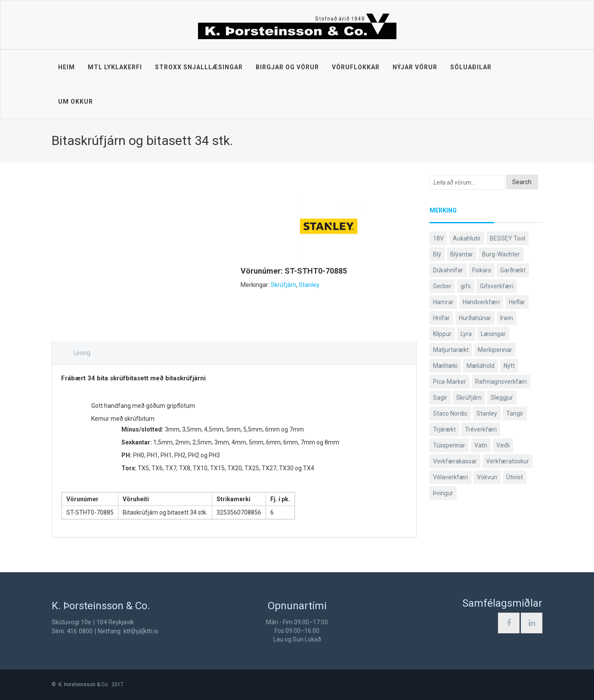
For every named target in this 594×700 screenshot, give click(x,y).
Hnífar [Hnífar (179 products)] (441, 318)
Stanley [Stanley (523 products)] (487, 413)
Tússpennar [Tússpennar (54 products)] (449, 445)
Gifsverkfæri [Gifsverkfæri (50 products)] (497, 286)
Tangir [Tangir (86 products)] (515, 413)
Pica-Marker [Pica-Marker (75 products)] (450, 382)
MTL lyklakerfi (115, 67)
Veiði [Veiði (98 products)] (503, 445)
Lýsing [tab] (82, 353)
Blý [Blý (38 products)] (437, 254)
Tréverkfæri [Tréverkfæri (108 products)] (481, 429)
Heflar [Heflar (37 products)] (517, 302)
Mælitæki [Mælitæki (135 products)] (445, 366)
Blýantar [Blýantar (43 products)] (462, 254)
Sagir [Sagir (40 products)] (440, 398)
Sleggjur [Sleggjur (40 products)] (502, 398)
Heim (67, 67)
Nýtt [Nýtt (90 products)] (509, 366)
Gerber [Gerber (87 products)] (442, 286)
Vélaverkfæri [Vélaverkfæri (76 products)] (450, 477)
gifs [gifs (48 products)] (466, 286)
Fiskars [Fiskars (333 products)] (482, 270)
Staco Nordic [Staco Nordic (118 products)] (450, 413)
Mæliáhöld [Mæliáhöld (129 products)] (481, 366)
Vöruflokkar (356, 67)
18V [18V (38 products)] (438, 238)
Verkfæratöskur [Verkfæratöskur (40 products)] (507, 461)
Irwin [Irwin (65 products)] (507, 318)
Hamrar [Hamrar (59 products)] (443, 302)
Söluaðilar (471, 67)
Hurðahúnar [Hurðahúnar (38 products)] (475, 318)
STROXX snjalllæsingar (199, 67)
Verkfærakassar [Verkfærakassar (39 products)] (455, 461)
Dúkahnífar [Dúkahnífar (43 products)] (448, 270)
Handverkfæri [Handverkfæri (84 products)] (481, 302)
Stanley (309, 285)
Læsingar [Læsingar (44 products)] (493, 334)
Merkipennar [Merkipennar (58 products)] (495, 350)
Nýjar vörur (415, 67)
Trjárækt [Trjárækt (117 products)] (444, 429)
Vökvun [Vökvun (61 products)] (487, 477)
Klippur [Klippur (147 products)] (442, 334)
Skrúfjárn (283, 285)
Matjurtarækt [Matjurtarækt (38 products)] (451, 350)
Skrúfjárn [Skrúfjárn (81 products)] (469, 398)
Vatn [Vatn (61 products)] (481, 445)
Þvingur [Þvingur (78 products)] (443, 493)
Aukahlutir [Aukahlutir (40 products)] (467, 238)
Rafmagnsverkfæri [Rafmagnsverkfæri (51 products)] (501, 382)
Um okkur (76, 102)
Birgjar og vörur (287, 67)
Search (522, 182)
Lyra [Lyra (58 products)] (466, 334)
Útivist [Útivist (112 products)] (515, 477)
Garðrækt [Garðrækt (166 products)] (513, 270)
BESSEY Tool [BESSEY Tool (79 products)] (507, 238)
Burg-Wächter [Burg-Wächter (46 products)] (501, 254)
